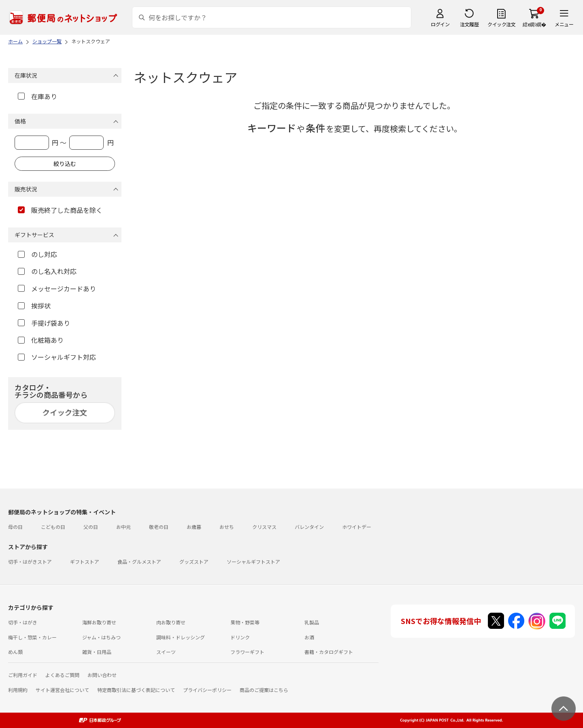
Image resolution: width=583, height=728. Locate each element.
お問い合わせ (102, 675)
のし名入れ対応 (47, 271)
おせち (227, 527)
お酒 (309, 637)
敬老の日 (159, 527)
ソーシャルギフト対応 (57, 357)
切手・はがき (23, 622)
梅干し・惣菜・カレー (32, 637)
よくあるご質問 (62, 675)
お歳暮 (194, 527)
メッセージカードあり (57, 289)
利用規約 (18, 690)
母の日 (15, 527)
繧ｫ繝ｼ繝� (534, 24)
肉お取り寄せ (171, 622)
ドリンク (240, 637)
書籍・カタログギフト (329, 652)
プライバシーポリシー (207, 690)
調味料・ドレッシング (181, 637)
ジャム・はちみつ (101, 637)
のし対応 (37, 254)
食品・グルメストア (139, 561)
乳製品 (312, 622)
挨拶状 (34, 306)
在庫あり (37, 96)
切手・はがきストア (30, 561)
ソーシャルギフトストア (253, 561)
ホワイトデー (357, 527)
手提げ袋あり (44, 323)
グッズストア (194, 561)
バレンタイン (309, 527)
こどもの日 (53, 527)
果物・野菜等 (245, 622)
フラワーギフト (247, 652)
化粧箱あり (41, 340)
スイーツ (166, 652)
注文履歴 (469, 24)
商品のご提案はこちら (264, 690)
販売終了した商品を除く (60, 210)
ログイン (440, 24)
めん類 (15, 652)
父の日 (91, 527)
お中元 (123, 527)
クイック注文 (501, 24)
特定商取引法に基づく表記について (136, 690)
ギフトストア (85, 561)
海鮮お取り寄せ (99, 622)
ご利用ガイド (23, 675)
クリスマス (264, 527)
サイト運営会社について (62, 690)
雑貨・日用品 (97, 652)
